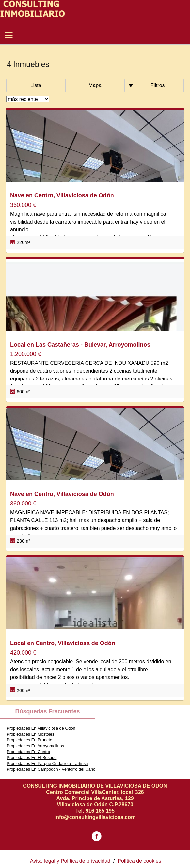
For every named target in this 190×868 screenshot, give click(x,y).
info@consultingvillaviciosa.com (95, 817)
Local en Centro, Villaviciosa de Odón (63, 643)
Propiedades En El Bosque (32, 758)
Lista (36, 85)
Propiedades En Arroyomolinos (35, 746)
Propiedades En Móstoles (30, 734)
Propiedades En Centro (28, 752)
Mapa (95, 85)
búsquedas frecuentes (47, 711)
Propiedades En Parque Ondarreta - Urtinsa (47, 763)
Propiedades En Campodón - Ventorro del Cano (51, 769)
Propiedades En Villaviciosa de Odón (41, 728)
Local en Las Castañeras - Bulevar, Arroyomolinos (80, 345)
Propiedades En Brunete (29, 740)
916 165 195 (100, 811)
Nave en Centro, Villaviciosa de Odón (62, 195)
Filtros (158, 85)
